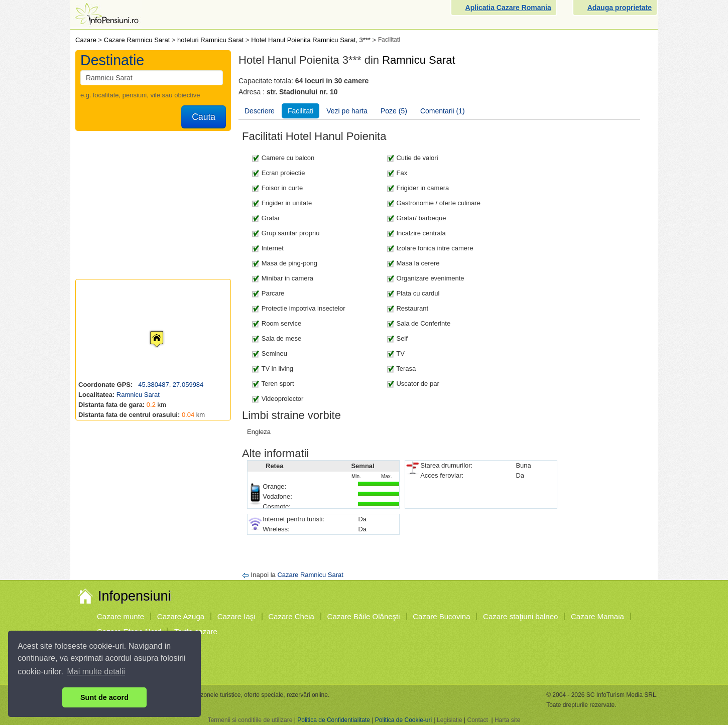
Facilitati (300, 111)
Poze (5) (394, 111)
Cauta (204, 117)
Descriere (260, 111)
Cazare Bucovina (441, 616)
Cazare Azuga (181, 616)
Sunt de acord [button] (104, 697)
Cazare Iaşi (236, 616)
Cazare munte (120, 616)
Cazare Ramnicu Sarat (310, 575)
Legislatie (450, 720)
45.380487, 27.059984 (170, 385)
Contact (477, 720)
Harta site (507, 720)
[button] (149, 330)
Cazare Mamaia (597, 616)
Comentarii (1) (443, 111)
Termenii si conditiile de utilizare (250, 720)
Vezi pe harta (347, 111)
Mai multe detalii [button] (96, 672)
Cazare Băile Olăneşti (364, 616)
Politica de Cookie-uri (403, 720)
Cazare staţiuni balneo (520, 616)
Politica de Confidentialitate (334, 720)
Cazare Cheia (291, 616)
